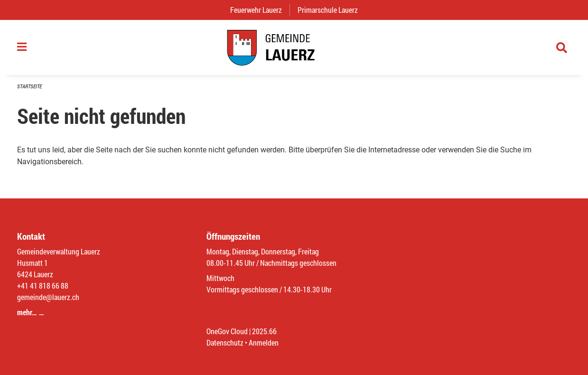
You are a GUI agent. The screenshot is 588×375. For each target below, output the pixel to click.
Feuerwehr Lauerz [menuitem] (260, 10)
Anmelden (264, 342)
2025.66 (264, 331)
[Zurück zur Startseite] (294, 47)
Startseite (29, 86)
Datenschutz (225, 342)
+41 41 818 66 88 (43, 286)
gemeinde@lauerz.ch (48, 297)
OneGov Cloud (227, 331)
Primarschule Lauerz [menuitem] (331, 10)
